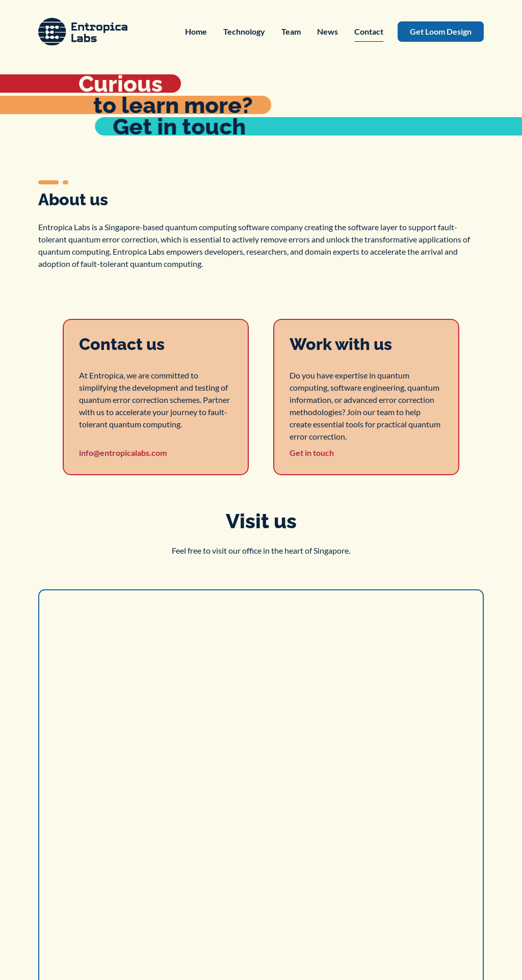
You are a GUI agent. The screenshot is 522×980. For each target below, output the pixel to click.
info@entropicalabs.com (123, 453)
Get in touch (312, 453)
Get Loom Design (441, 31)
